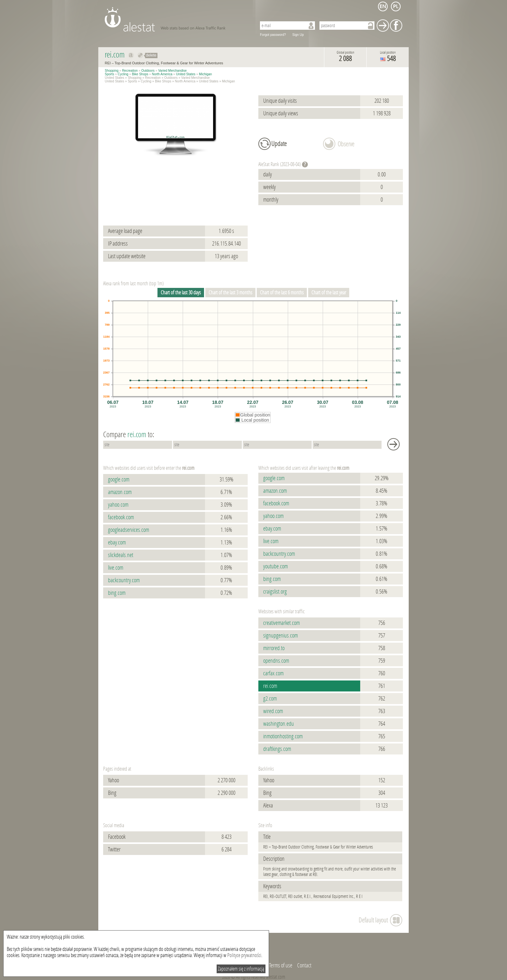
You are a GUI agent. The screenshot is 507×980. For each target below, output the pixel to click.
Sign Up (298, 35)
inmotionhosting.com (283, 736)
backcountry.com (124, 580)
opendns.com (276, 661)
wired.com (273, 711)
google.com (119, 479)
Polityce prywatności (244, 955)
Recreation (130, 71)
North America (162, 74)
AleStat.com (177, 19)
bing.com (117, 593)
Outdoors (148, 71)
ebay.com (117, 543)
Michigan (205, 74)
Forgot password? (273, 35)
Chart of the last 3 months (230, 293)
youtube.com (275, 566)
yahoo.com (118, 505)
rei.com (270, 686)
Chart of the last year (329, 293)
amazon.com (120, 492)
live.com (116, 568)
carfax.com (273, 673)
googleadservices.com (129, 530)
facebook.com (121, 517)
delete (151, 55)
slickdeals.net (121, 555)
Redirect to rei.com (140, 55)
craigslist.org (275, 592)
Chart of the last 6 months (282, 293)
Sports (109, 74)
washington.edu (279, 724)
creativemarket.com (281, 623)
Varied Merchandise (172, 71)
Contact (304, 965)
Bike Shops (140, 74)
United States (186, 74)
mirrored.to (274, 648)
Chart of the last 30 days (181, 293)
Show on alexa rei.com (131, 55)
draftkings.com (277, 749)
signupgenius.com (280, 636)
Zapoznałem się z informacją (241, 969)
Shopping (112, 71)
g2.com (270, 699)
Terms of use (281, 965)
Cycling (123, 74)
